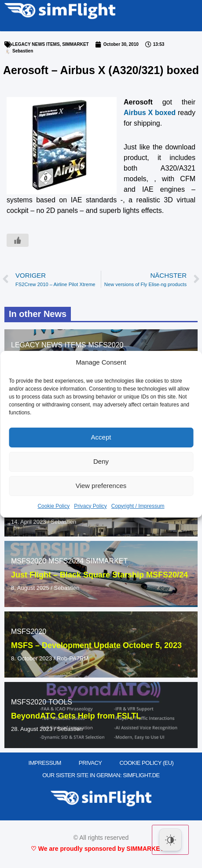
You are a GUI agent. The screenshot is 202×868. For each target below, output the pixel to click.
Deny (101, 461)
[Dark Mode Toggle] (170, 840)
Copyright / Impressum (138, 506)
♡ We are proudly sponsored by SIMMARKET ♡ (101, 849)
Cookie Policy (53, 506)
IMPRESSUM (45, 763)
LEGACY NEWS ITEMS (36, 44)
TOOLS (60, 702)
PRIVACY (90, 763)
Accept (101, 437)
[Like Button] (18, 240)
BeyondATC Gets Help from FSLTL (76, 716)
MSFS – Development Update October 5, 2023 (96, 645)
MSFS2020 (106, 345)
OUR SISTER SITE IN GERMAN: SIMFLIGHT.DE (101, 775)
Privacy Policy (90, 506)
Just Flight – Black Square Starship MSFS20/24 (99, 575)
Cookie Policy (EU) (146, 763)
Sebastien (63, 522)
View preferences (101, 486)
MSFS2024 (66, 561)
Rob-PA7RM (73, 658)
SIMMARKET (75, 44)
